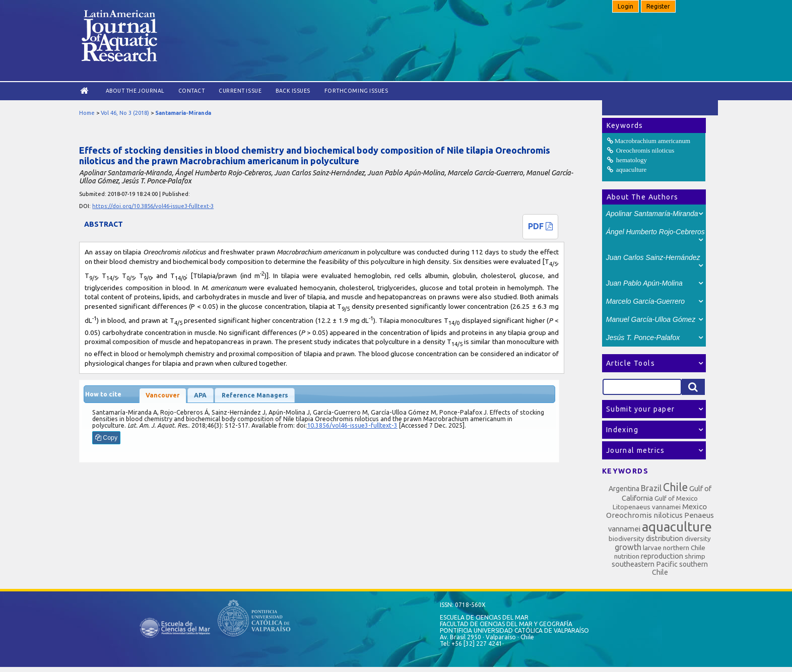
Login (625, 6)
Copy (106, 438)
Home (87, 113)
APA (200, 395)
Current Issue (240, 91)
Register (658, 6)
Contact (192, 91)
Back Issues (293, 91)
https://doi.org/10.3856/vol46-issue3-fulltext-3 (153, 206)
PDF (540, 226)
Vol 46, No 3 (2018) (125, 113)
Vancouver (162, 395)
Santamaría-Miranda (183, 113)
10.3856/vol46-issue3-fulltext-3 (352, 425)
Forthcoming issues (356, 91)
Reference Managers (255, 395)
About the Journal (135, 91)
